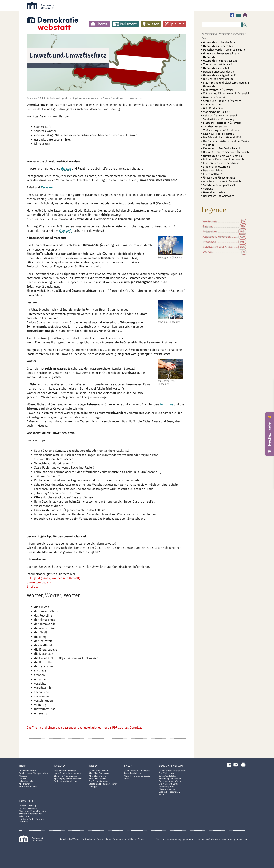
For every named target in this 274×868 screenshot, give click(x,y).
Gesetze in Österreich (215, 97)
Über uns (160, 839)
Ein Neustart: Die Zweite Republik (223, 148)
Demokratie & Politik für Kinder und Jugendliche (49, 98)
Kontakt (239, 15)
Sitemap (232, 839)
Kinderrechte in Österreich (218, 90)
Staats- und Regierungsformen (103, 784)
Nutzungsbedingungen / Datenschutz (183, 839)
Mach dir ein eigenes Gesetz (137, 776)
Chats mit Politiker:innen (65, 776)
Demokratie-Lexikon (98, 771)
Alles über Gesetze (98, 779)
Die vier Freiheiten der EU (218, 79)
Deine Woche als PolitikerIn (137, 771)
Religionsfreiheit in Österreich (220, 115)
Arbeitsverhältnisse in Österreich (222, 181)
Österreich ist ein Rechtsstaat (220, 61)
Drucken (245, 15)
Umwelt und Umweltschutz (129, 98)
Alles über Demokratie (99, 773)
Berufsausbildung (213, 170)
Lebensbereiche (26, 781)
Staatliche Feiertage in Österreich (222, 123)
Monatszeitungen (167, 789)
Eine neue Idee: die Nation (219, 134)
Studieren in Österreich (217, 167)
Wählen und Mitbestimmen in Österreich (226, 93)
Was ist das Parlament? (65, 771)
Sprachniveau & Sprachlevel (219, 185)
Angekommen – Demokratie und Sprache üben (94, 98)
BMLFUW (32, 587)
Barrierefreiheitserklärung (214, 839)
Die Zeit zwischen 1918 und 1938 (222, 137)
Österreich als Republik (216, 68)
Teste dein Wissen (132, 773)
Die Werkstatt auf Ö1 (169, 784)
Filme (127, 779)
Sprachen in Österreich (216, 126)
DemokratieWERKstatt (172, 766)
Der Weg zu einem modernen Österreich (226, 152)
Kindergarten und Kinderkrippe (221, 163)
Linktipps (93, 787)
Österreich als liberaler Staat (219, 42)
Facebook (233, 15)
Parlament (128, 24)
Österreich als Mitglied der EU (220, 75)
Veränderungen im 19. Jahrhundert (223, 130)
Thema (102, 24)
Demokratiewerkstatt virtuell (172, 771)
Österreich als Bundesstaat (219, 46)
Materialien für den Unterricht (33, 811)
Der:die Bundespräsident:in (219, 72)
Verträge (208, 189)
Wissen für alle (212, 104)
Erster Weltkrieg (212, 174)
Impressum (242, 839)
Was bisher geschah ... (169, 792)
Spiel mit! (177, 24)
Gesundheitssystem (214, 192)
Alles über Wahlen (97, 776)
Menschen (24, 776)
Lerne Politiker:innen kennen (67, 773)
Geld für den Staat (214, 108)
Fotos (162, 794)
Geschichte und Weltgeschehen (33, 773)
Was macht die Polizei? (216, 112)
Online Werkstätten (168, 776)
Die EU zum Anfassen (99, 781)
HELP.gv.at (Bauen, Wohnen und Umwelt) (53, 578)
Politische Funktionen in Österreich (223, 159)
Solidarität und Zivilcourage (219, 119)
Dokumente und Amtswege (219, 196)
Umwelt (23, 779)
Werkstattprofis (166, 787)
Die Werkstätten (167, 773)
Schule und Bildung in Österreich (222, 101)
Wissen (153, 24)
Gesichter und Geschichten (66, 781)
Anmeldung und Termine (170, 779)
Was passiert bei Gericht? (218, 64)
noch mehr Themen (28, 787)
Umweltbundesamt (39, 582)
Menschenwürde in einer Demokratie (224, 50)
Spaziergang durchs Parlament (68, 779)
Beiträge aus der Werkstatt (172, 781)
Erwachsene (26, 801)
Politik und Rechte (27, 771)
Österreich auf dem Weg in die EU (223, 156)
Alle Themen (25, 784)
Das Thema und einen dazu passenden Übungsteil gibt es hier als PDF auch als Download (85, 728)
